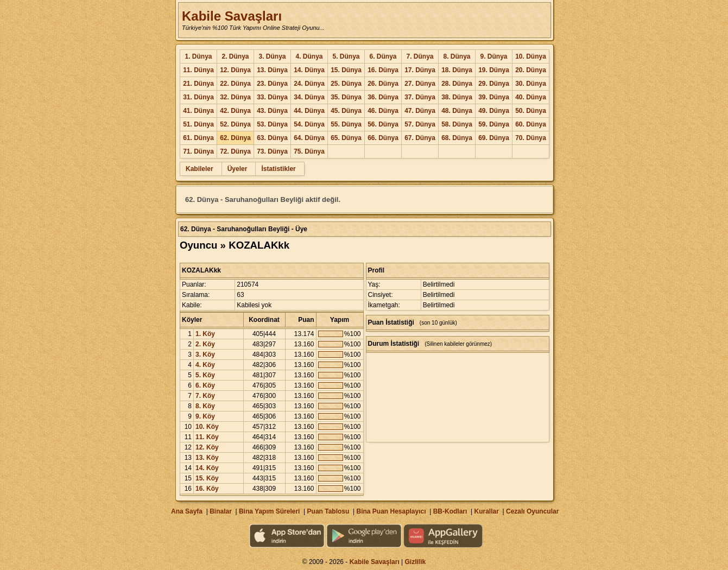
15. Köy (207, 478)
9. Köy (205, 416)
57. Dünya (420, 124)
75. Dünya (309, 151)
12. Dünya (235, 70)
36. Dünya (383, 97)
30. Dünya (531, 84)
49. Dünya (494, 111)
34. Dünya (309, 97)
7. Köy (205, 396)
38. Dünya (457, 97)
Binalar (221, 511)
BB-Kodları (450, 511)
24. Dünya (309, 84)
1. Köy (205, 334)
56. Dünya (383, 124)
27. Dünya (420, 84)
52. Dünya (235, 124)
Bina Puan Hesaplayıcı (391, 511)
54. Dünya (309, 124)
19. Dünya (494, 70)
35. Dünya (346, 97)
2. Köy (205, 344)
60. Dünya (531, 124)
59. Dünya (494, 124)
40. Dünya (531, 97)
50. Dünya (531, 111)
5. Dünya (346, 56)
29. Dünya (494, 84)
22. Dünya (235, 84)
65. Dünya (346, 138)
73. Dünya (272, 151)
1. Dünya (198, 56)
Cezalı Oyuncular (532, 511)
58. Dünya (457, 124)
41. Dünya (198, 111)
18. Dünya (457, 70)
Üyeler (238, 169)
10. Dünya (531, 56)
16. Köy (207, 489)
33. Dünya (272, 97)
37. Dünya (420, 97)
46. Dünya (383, 111)
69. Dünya (494, 138)
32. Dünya (235, 97)
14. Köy (207, 468)
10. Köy (207, 427)
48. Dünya (457, 111)
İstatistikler (278, 169)
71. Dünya (198, 151)
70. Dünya (531, 138)
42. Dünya (235, 111)
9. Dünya (493, 56)
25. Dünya (346, 84)
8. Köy (205, 406)
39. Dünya (494, 97)
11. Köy (207, 437)
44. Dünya (309, 111)
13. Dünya (272, 70)
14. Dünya (309, 70)
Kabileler (200, 169)
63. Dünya (272, 138)
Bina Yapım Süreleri (270, 511)
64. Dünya (309, 138)
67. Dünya (420, 138)
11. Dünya (198, 70)
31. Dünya (198, 97)
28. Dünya (457, 84)
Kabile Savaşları (232, 16)
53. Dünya (272, 124)
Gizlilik (416, 562)
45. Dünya (346, 111)
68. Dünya (457, 138)
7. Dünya (420, 56)
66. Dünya (383, 138)
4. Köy (205, 365)
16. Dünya (383, 70)
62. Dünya (235, 138)
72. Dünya (235, 151)
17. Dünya (420, 70)
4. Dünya (309, 56)
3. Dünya (272, 56)
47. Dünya (420, 111)
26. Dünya (383, 84)
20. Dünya (531, 70)
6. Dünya (383, 56)
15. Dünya (346, 70)
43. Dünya (272, 111)
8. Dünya (457, 56)
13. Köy (207, 458)
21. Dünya (198, 84)
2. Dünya (235, 56)
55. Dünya (346, 124)
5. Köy (205, 375)
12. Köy (207, 447)
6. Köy (205, 385)
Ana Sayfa (187, 511)
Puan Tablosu (328, 511)
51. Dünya (198, 124)
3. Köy (205, 354)
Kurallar (486, 511)
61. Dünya (198, 138)
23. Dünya (272, 84)
